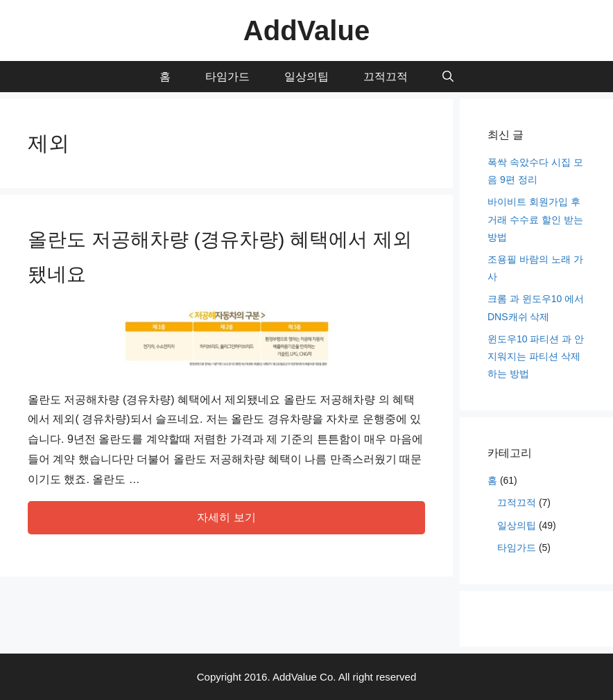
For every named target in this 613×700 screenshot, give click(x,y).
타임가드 (227, 77)
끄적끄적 (386, 77)
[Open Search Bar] (448, 77)
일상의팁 (306, 77)
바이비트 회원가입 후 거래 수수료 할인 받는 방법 (535, 219)
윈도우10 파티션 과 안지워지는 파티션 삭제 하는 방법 (536, 356)
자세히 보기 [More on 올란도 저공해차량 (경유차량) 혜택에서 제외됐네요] (226, 517)
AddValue (306, 30)
